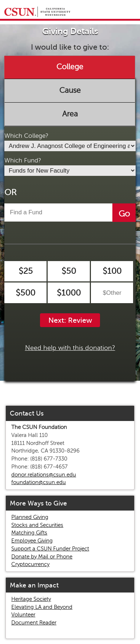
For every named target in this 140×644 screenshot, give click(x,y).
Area (70, 114)
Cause (70, 90)
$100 (112, 271)
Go (124, 214)
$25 (26, 271)
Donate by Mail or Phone (42, 557)
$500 (25, 293)
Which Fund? (23, 160)
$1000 (69, 293)
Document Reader (34, 623)
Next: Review (70, 320)
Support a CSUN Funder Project (50, 549)
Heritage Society (31, 599)
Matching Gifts (29, 533)
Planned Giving (30, 517)
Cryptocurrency (30, 564)
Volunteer (23, 615)
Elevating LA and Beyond (42, 607)
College (70, 67)
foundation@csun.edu (39, 482)
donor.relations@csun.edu (44, 475)
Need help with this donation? (70, 348)
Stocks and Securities (37, 525)
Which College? (26, 136)
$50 (69, 271)
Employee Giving (32, 541)
